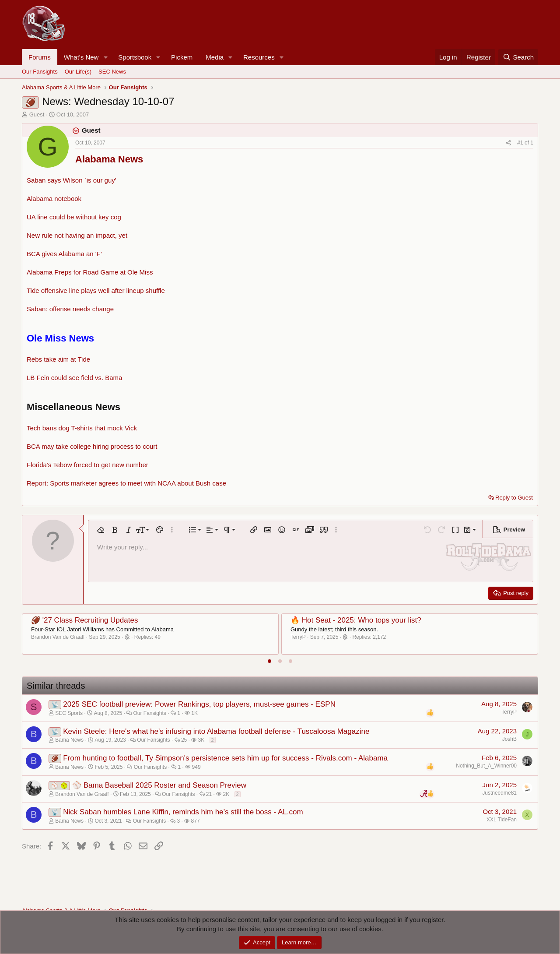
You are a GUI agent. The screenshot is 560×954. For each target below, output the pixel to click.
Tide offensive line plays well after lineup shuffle (96, 290)
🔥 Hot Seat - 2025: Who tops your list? (356, 620)
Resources (259, 57)
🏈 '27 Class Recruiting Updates (84, 620)
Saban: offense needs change (70, 309)
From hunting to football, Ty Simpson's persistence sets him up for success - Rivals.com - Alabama (225, 758)
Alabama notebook (54, 199)
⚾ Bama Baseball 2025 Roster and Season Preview (159, 785)
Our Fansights (40, 72)
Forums (40, 57)
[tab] (269, 661)
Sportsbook (135, 57)
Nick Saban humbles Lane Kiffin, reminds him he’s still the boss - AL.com (183, 812)
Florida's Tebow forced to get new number (87, 465)
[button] (105, 57)
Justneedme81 (499, 793)
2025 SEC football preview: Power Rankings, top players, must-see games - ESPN (199, 704)
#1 (521, 143)
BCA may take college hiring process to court (92, 446)
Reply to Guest (514, 498)
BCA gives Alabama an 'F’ (64, 254)
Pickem (182, 57)
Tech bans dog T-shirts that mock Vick (82, 428)
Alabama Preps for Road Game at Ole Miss (90, 272)
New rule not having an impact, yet (77, 235)
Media (215, 57)
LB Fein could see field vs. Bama (74, 378)
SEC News (112, 72)
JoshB (509, 739)
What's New (81, 57)
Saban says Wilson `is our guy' (72, 180)
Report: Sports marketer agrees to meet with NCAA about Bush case (126, 483)
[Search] (518, 57)
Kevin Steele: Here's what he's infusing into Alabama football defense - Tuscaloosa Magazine (216, 731)
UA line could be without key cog (74, 217)
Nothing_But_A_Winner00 (486, 766)
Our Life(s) (78, 72)
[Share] (508, 143)
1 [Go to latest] (532, 143)
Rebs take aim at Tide (58, 359)
